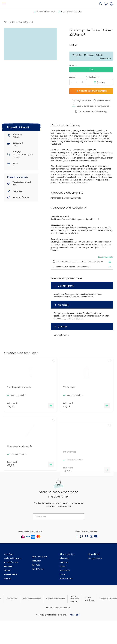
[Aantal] (77, 82)
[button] (111, 4)
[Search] (101, 4)
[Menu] (4, 4)
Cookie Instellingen (90, 599)
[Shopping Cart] (106, 4)
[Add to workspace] (54, 377)
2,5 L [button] (91, 70)
